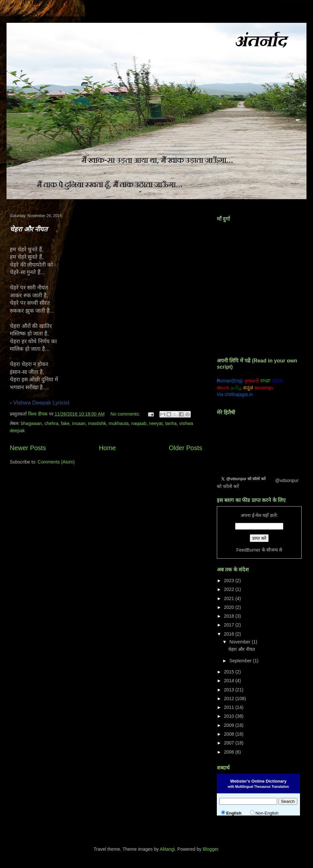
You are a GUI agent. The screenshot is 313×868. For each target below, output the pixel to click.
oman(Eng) (230, 381)
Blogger (210, 849)
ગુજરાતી (251, 381)
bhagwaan (31, 423)
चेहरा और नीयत (29, 229)
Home (107, 448)
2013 (230, 690)
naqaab (139, 423)
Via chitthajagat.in (235, 394)
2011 (230, 707)
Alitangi (167, 849)
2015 (230, 672)
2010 (230, 716)
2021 (230, 598)
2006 (230, 752)
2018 (230, 616)
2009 (230, 725)
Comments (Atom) (56, 462)
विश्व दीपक (38, 414)
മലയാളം (264, 388)
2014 (230, 681)
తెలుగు (223, 388)
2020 (230, 607)
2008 (230, 734)
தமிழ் (236, 388)
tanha (171, 423)
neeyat (156, 423)
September (241, 661)
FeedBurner (248, 550)
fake (65, 423)
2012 (230, 699)
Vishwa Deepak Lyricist (41, 403)
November (240, 642)
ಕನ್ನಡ (248, 388)
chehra (51, 423)
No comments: (126, 414)
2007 (230, 743)
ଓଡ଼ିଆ (277, 381)
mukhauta (119, 423)
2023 (230, 581)
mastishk (97, 423)
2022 (230, 589)
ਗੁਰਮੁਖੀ (291, 381)
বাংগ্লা (265, 381)
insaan (79, 423)
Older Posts (186, 448)
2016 (230, 634)
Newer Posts (28, 448)
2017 (230, 625)
